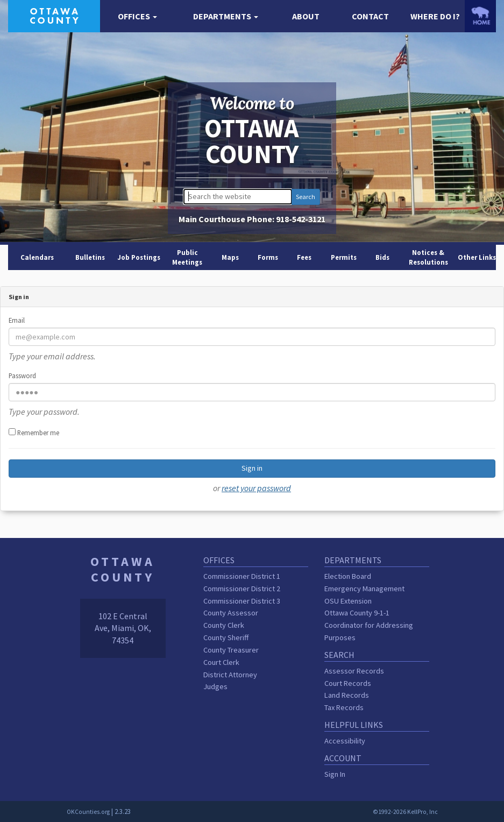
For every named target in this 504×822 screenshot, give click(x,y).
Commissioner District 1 (242, 576)
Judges (215, 686)
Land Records (347, 695)
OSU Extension (348, 601)
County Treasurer (231, 650)
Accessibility (345, 741)
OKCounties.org (88, 812)
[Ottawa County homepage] (54, 15)
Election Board (348, 576)
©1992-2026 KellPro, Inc (405, 812)
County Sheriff (226, 637)
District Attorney (230, 675)
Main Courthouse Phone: (252, 219)
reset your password (256, 488)
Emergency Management (364, 589)
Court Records (348, 683)
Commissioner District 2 (242, 589)
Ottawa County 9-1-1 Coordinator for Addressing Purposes (369, 625)
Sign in (252, 468)
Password (22, 375)
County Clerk (224, 625)
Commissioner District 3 (242, 601)
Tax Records (344, 707)
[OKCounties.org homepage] (480, 16)
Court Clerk (221, 662)
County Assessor (231, 613)
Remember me (34, 433)
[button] (138, 16)
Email (17, 320)
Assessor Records (354, 671)
